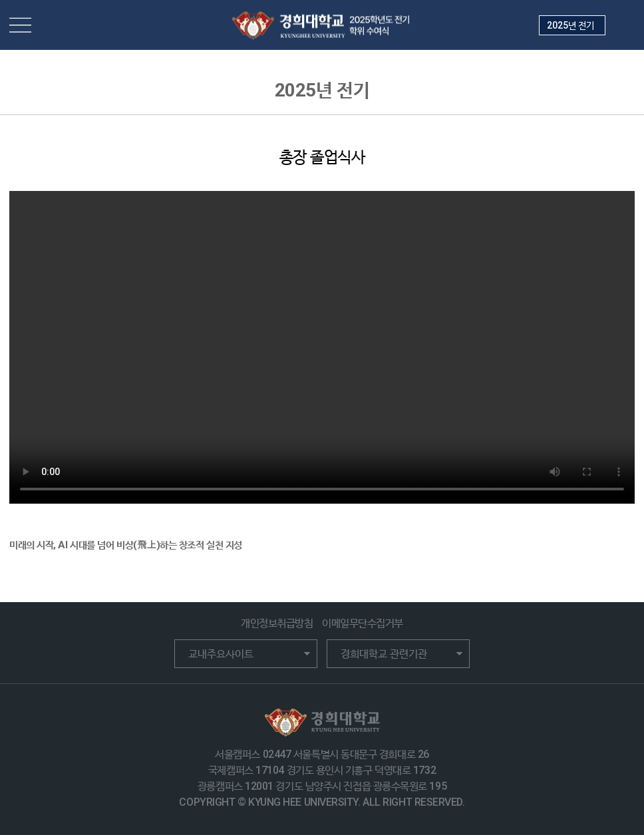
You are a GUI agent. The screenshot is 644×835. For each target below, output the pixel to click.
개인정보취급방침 (277, 623)
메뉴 (20, 25)
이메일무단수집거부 (363, 623)
